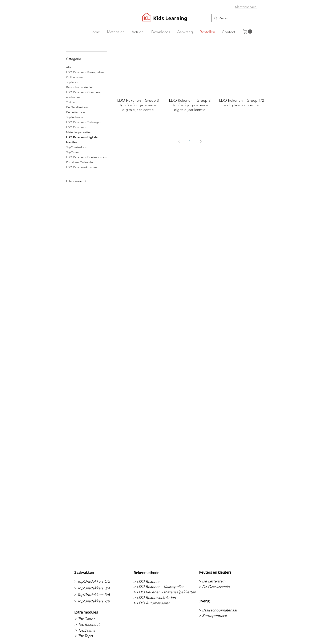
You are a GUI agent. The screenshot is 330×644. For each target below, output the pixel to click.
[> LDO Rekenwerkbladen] (155, 598)
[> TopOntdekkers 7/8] (96, 601)
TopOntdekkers (76, 147)
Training (71, 102)
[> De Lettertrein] (221, 581)
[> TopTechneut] (96, 624)
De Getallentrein (77, 107)
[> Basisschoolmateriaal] (221, 610)
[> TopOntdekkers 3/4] (96, 588)
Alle (69, 67)
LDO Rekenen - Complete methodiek (83, 95)
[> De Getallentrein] (221, 587)
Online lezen (74, 77)
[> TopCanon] (96, 619)
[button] (248, 32)
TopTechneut (75, 117)
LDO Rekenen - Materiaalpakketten (79, 130)
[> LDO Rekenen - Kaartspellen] (159, 587)
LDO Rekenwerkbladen (81, 167)
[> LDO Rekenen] (155, 582)
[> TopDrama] (96, 630)
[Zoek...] (237, 18)
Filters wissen (76, 181)
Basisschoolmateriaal (80, 87)
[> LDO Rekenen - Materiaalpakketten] (165, 592)
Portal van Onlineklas (80, 162)
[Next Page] (201, 141)
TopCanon (73, 152)
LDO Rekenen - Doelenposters (86, 157)
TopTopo (72, 82)
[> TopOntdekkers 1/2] (96, 581)
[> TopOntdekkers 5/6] (96, 595)
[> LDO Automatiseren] (155, 603)
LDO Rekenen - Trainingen (84, 122)
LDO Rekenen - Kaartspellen (85, 72)
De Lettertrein (75, 112)
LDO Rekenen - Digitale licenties (82, 140)
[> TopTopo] (96, 636)
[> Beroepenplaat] (221, 616)
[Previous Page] (179, 141)
